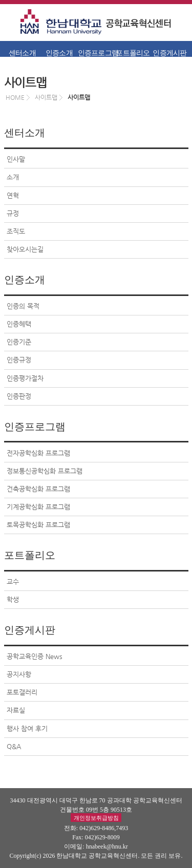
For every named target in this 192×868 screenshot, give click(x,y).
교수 (13, 581)
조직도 (16, 231)
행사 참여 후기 (27, 728)
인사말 (16, 159)
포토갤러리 (22, 692)
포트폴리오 (133, 53)
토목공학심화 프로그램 (38, 525)
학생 (13, 599)
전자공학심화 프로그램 (38, 453)
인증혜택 (19, 324)
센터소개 (22, 53)
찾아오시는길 (25, 249)
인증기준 (19, 342)
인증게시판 (170, 53)
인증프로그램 (96, 53)
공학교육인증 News (35, 656)
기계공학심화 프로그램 (38, 507)
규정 (13, 213)
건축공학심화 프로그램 (38, 489)
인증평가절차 (25, 378)
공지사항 (19, 674)
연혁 (13, 195)
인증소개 (59, 53)
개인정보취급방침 (96, 817)
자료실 (16, 710)
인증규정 (19, 360)
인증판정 (19, 396)
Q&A (14, 746)
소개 (13, 177)
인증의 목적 (23, 306)
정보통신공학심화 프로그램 (45, 471)
